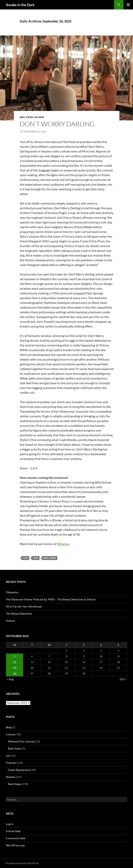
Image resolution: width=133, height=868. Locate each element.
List (8, 756)
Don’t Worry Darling (57, 124)
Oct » (123, 679)
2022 (36, 558)
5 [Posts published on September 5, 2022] (15, 656)
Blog (9, 727)
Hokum (10, 621)
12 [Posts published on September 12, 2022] (15, 662)
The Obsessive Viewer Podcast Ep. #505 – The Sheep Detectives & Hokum (51, 599)
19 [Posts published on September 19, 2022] (15, 668)
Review (39, 117)
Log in (10, 824)
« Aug (10, 679)
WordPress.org (15, 845)
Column (11, 734)
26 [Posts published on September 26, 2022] (15, 673)
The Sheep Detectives (19, 614)
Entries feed (13, 831)
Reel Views (27, 117)
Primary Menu (128, 5)
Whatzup (63, 544)
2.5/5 (25, 558)
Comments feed (16, 838)
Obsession (12, 592)
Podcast (11, 763)
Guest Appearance (19, 770)
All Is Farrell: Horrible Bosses (24, 606)
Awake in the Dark (20, 5)
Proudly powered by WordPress (22, 863)
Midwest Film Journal (21, 741)
